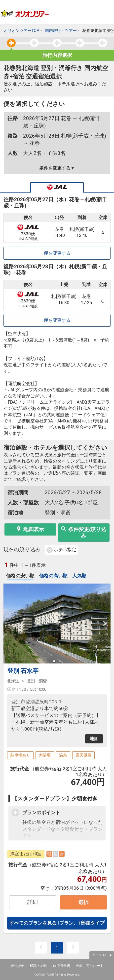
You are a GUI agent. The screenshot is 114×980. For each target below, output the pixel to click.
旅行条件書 (62, 966)
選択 (83, 902)
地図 (94, 739)
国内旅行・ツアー (61, 31)
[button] (54, 661)
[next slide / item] (105, 624)
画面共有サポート (90, 966)
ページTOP (100, 955)
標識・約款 (38, 966)
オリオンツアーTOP (21, 31)
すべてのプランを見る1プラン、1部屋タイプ (57, 923)
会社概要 (17, 966)
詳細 (33, 902)
